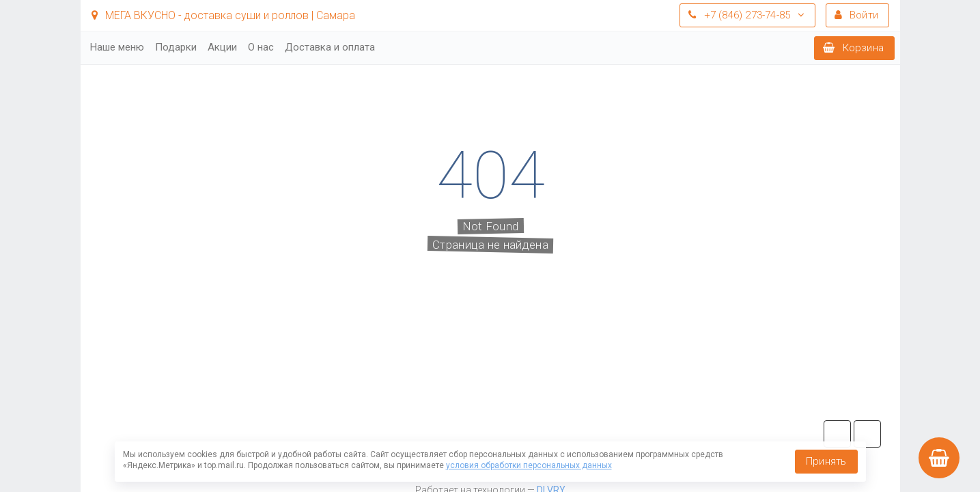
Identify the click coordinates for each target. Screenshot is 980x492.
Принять (826, 461)
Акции (222, 47)
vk (867, 434)
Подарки (176, 47)
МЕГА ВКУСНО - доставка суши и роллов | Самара (223, 15)
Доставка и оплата (330, 47)
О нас (261, 47)
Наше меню (117, 47)
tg (837, 434)
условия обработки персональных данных (529, 465)
